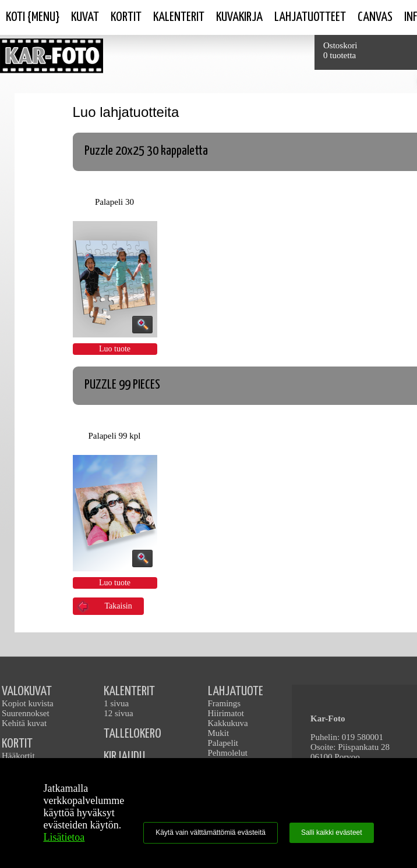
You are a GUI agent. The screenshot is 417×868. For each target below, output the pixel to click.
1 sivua (116, 703)
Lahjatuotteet (310, 17)
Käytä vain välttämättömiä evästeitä (211, 833)
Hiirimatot (226, 713)
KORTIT (17, 744)
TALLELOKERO (132, 734)
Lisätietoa (64, 837)
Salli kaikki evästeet (332, 833)
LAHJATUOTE (236, 691)
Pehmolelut (228, 753)
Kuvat (85, 17)
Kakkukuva (228, 723)
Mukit (219, 733)
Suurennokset (26, 713)
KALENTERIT (129, 691)
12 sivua (118, 713)
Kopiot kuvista (28, 703)
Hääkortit (18, 756)
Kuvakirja (239, 17)
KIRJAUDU (124, 757)
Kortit (126, 17)
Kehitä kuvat (24, 723)
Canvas (375, 17)
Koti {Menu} (33, 17)
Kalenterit (179, 17)
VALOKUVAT (27, 691)
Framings (225, 703)
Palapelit (223, 743)
